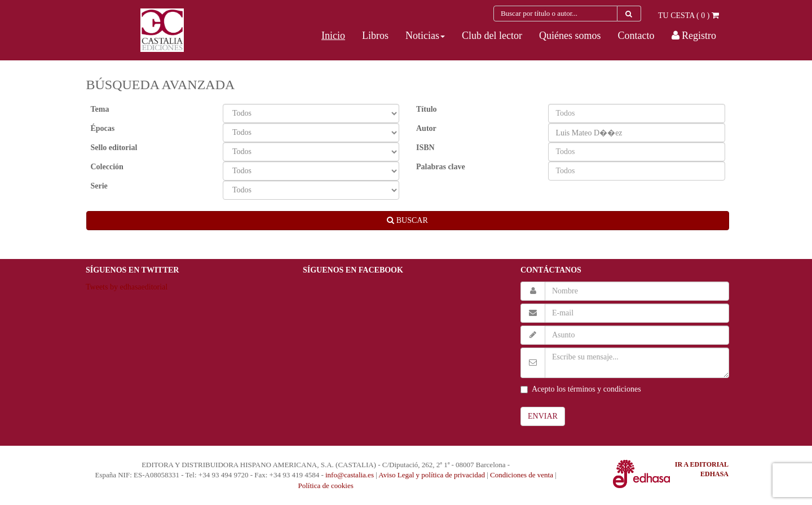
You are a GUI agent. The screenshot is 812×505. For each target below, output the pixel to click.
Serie (99, 186)
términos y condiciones (604, 389)
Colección (107, 167)
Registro (694, 36)
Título (427, 109)
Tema (100, 109)
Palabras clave (441, 167)
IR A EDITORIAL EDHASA (702, 469)
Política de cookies (326, 486)
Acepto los (581, 389)
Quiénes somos (570, 36)
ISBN (425, 148)
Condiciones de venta (522, 475)
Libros (375, 36)
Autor (426, 128)
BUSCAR (407, 220)
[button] (425, 36)
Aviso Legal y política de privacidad (432, 475)
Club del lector (492, 36)
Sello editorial (114, 148)
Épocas (103, 128)
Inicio (333, 36)
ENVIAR (543, 416)
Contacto (636, 36)
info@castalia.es (350, 475)
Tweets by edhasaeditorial (127, 287)
